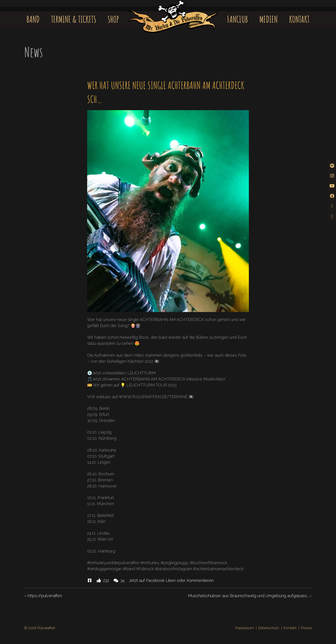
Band (33, 19)
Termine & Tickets (74, 19)
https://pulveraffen (45, 596)
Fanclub (238, 19)
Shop (113, 19)
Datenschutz (269, 628)
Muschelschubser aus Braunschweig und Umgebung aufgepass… (248, 596)
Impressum (245, 628)
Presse (306, 628)
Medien (269, 19)
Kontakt (299, 19)
